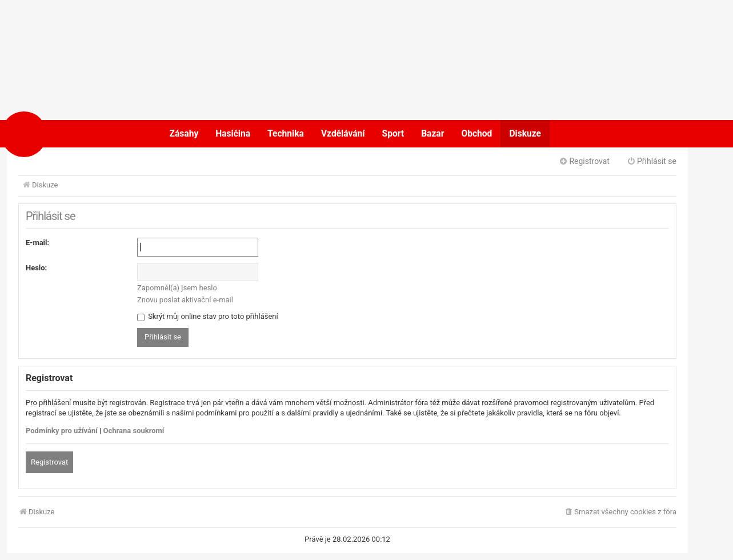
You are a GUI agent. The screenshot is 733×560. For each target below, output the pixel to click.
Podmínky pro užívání (62, 431)
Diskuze (525, 134)
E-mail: (37, 243)
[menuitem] (620, 512)
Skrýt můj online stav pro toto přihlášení (208, 316)
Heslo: (36, 268)
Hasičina (233, 134)
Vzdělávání (343, 134)
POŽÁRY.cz (61, 134)
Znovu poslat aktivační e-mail (185, 300)
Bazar (432, 134)
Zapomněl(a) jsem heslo (177, 288)
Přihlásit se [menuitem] (652, 161)
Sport (393, 134)
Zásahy (184, 134)
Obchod (476, 134)
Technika (286, 134)
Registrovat (49, 462)
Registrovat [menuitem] (584, 161)
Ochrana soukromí (134, 431)
